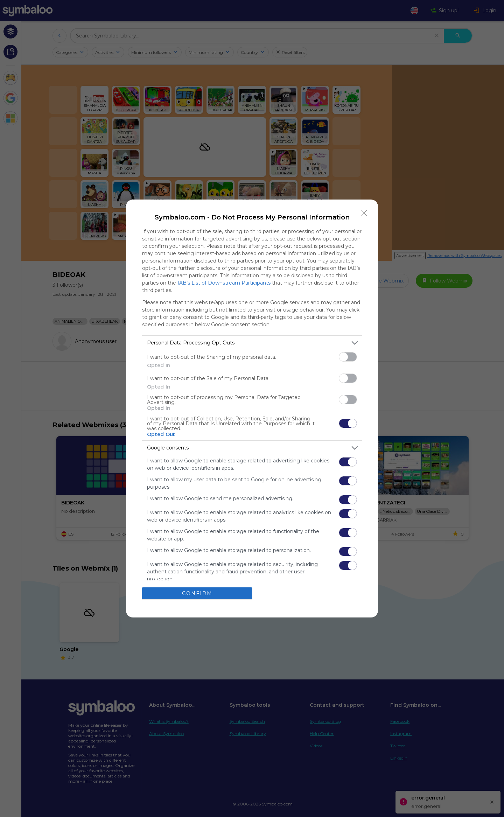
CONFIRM (197, 593)
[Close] (364, 213)
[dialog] (252, 408)
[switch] (348, 357)
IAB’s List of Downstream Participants (224, 283)
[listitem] (252, 343)
